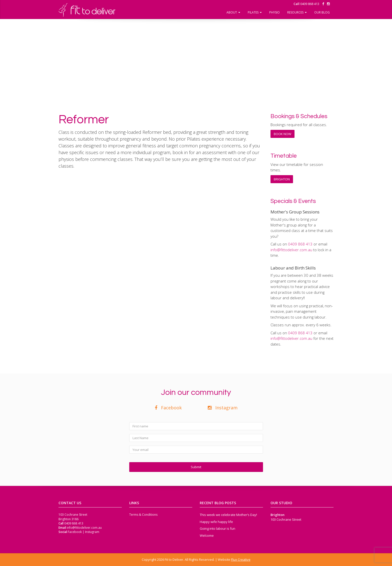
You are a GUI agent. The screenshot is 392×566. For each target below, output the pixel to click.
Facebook (168, 408)
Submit (196, 467)
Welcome (207, 535)
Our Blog (322, 12)
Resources (297, 12)
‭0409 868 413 (306, 4)
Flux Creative (241, 559)
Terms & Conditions (143, 515)
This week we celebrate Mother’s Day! (228, 515)
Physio (274, 12)
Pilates (255, 12)
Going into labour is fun (217, 528)
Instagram (223, 408)
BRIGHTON (282, 179)
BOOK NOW (282, 134)
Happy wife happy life (216, 522)
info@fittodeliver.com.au (291, 250)
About (233, 12)
